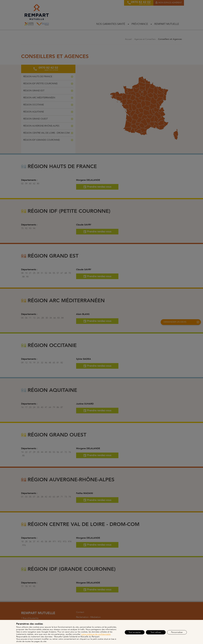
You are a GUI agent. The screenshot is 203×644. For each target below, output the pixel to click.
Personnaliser (177, 632)
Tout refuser (156, 632)
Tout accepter (135, 632)
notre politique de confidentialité (96, 634)
